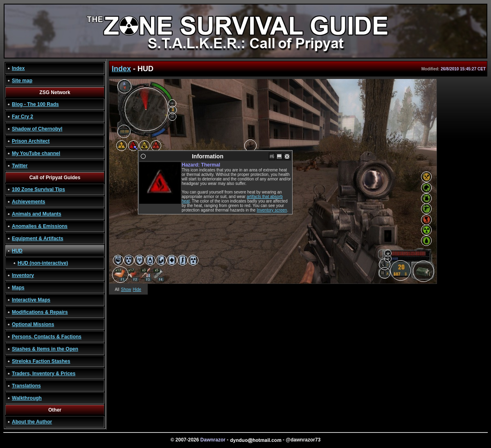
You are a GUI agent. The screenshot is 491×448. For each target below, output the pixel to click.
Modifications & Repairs (40, 312)
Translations (26, 386)
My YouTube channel (36, 153)
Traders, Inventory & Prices (44, 374)
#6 (272, 156)
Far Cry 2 (23, 117)
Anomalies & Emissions (40, 226)
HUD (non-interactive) (43, 263)
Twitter (20, 166)
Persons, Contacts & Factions (47, 337)
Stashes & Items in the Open (45, 349)
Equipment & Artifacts (38, 239)
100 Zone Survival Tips (38, 189)
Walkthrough (27, 398)
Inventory (23, 275)
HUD (17, 251)
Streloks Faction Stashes (41, 361)
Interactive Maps (31, 300)
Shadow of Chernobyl (37, 129)
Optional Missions (33, 324)
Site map (22, 81)
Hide (137, 289)
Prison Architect (31, 141)
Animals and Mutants (37, 214)
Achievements (28, 202)
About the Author (32, 422)
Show (126, 289)
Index (18, 68)
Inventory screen (272, 210)
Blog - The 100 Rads (35, 104)
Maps (18, 288)
